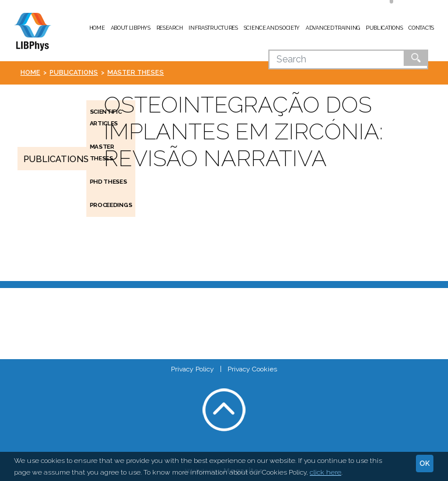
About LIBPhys (131, 28)
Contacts (421, 28)
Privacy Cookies (252, 369)
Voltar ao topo (224, 410)
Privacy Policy (192, 369)
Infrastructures (213, 28)
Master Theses (136, 73)
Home (97, 28)
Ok (416, 58)
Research (170, 28)
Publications (384, 28)
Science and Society (272, 28)
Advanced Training (333, 28)
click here (325, 472)
